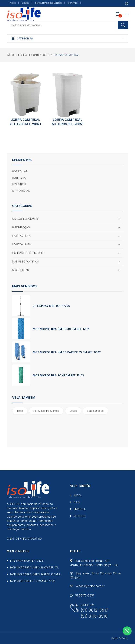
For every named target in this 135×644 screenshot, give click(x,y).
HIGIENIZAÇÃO (21, 227)
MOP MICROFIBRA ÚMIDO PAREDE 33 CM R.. (34, 574)
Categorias (22, 39)
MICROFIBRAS (20, 270)
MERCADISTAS (21, 191)
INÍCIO (13, 3)
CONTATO (73, 3)
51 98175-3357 (82, 595)
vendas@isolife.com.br (87, 586)
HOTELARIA (19, 178)
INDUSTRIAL (19, 184)
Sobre (73, 411)
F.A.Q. (75, 502)
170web (124, 638)
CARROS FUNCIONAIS (25, 219)
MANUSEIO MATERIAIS (25, 262)
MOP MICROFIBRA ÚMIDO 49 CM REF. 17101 (61, 329)
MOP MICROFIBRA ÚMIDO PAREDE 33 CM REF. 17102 (67, 352)
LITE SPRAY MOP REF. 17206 (51, 306)
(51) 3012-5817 (94, 610)
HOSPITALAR (20, 171)
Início (20, 411)
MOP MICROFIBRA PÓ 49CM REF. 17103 (58, 375)
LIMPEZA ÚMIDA (22, 244)
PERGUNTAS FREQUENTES (48, 3)
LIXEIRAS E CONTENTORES (34, 55)
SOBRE (25, 3)
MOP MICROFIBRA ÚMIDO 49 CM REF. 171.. (33, 567)
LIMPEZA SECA (21, 236)
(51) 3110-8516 (94, 616)
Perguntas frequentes (46, 411)
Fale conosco (96, 411)
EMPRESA (78, 509)
